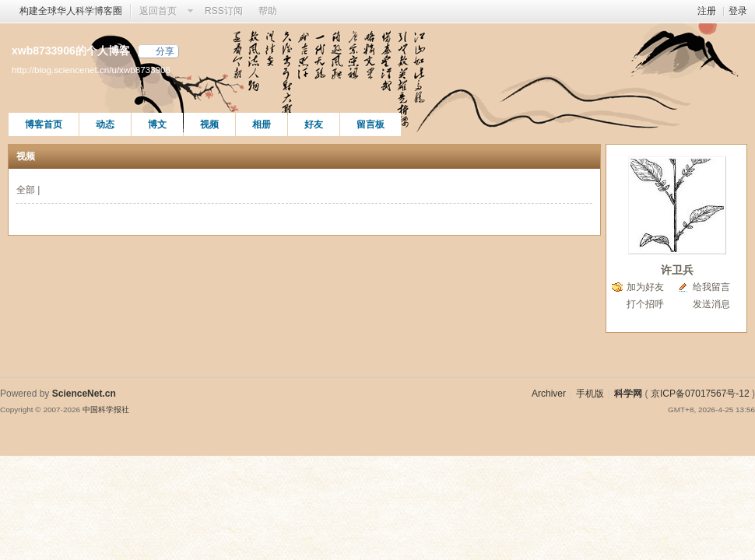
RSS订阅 (224, 11)
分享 (165, 51)
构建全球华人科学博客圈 (71, 11)
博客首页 (44, 124)
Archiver (549, 394)
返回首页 (158, 11)
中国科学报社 (106, 409)
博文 (157, 124)
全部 (26, 190)
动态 (105, 124)
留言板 (370, 124)
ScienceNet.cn (84, 394)
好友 (314, 124)
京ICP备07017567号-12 (700, 394)
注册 (707, 11)
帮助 (268, 11)
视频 (209, 124)
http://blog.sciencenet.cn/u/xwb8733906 (91, 70)
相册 (262, 124)
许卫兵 (677, 270)
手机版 (590, 394)
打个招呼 (645, 304)
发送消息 (711, 304)
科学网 (628, 394)
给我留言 (711, 287)
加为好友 (645, 287)
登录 (738, 11)
